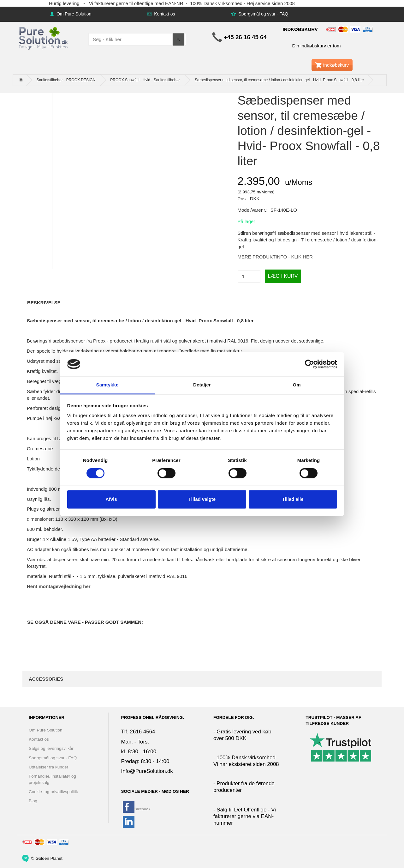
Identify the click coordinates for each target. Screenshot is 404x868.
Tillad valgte (202, 499)
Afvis (111, 499)
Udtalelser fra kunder (48, 767)
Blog (33, 801)
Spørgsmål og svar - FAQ (263, 14)
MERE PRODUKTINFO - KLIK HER (275, 257)
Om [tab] (297, 385)
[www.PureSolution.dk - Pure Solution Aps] (44, 37)
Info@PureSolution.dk (147, 771)
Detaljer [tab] (202, 385)
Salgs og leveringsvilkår (51, 748)
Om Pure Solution (73, 14)
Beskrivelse (44, 303)
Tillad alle (293, 499)
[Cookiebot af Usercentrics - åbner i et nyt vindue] (309, 364)
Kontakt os (164, 14)
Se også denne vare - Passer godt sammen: (85, 622)
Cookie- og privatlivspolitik (53, 792)
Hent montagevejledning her (59, 586)
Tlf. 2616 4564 (138, 732)
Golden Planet (49, 858)
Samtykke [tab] (107, 385)
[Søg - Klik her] (178, 39)
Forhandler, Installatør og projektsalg (52, 779)
